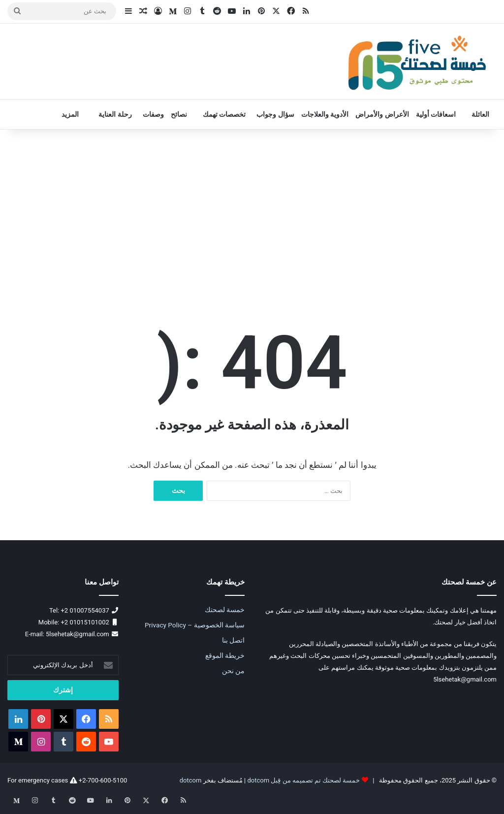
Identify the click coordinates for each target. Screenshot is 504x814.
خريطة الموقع (225, 655)
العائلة (480, 114)
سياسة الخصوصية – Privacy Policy (195, 625)
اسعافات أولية (436, 114)
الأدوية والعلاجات (325, 114)
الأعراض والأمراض (382, 114)
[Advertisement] (252, 213)
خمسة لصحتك (225, 610)
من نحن (233, 671)
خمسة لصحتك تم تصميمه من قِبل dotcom (303, 780)
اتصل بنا (233, 640)
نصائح (179, 114)
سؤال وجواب (275, 114)
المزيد (70, 114)
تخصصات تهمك (224, 114)
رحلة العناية (115, 114)
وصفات (153, 114)
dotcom (191, 780)
